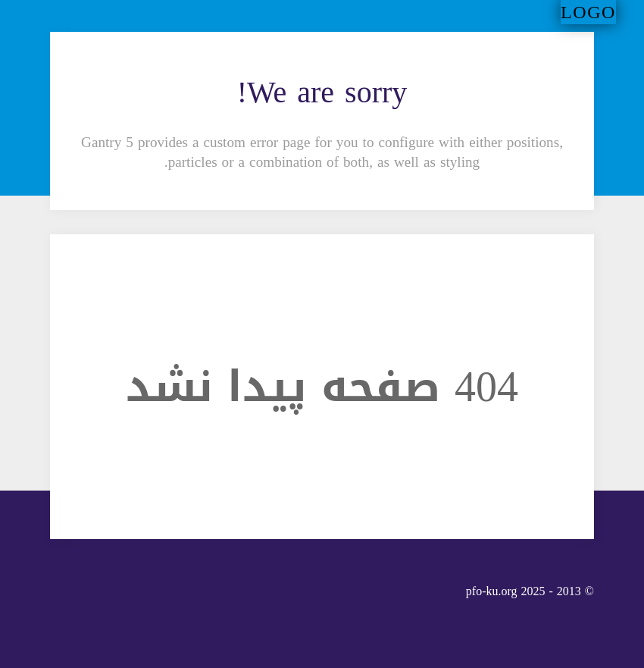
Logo (588, 12)
